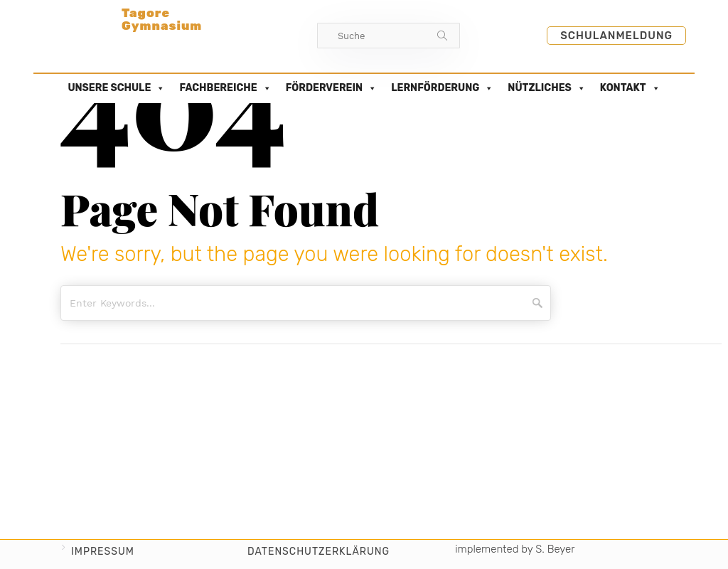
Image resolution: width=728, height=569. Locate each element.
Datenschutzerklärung (318, 552)
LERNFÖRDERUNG (442, 88)
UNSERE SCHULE (116, 88)
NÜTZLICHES (547, 88)
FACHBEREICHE (225, 88)
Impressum (103, 552)
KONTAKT (630, 88)
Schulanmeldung (616, 36)
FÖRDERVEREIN (331, 88)
